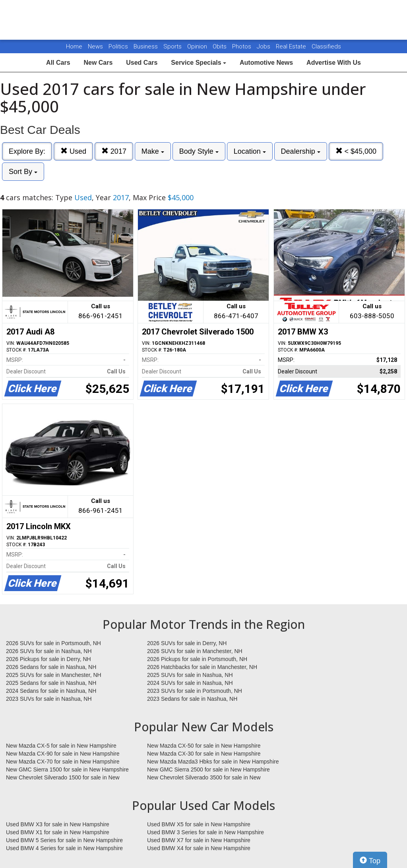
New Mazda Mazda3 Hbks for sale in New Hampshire (213, 762)
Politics (118, 46)
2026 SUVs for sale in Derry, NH (187, 643)
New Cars (98, 63)
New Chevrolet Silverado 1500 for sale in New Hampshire (63, 778)
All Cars (58, 63)
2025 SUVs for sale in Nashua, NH (190, 675)
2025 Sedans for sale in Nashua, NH (51, 683)
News (95, 46)
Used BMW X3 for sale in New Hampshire (58, 824)
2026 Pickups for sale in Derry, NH (48, 659)
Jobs (264, 46)
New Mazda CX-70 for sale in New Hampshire (63, 762)
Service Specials (199, 63)
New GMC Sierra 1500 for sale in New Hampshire (67, 769)
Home (74, 46)
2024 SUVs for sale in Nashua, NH (190, 683)
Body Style (199, 151)
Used (73, 151)
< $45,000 (356, 151)
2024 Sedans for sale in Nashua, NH (51, 691)
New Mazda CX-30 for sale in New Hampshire (204, 754)
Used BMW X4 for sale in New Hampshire (199, 848)
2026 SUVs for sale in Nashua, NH (49, 651)
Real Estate (292, 46)
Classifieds (326, 46)
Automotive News (266, 63)
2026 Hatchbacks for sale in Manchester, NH (202, 667)
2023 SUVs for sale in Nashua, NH (49, 699)
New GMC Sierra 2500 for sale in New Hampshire (208, 769)
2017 (114, 151)
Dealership (301, 151)
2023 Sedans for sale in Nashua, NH (192, 699)
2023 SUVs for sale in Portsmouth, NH (195, 691)
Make (153, 151)
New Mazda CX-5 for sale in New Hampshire (61, 746)
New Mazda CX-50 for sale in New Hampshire (204, 746)
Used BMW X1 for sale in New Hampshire (58, 832)
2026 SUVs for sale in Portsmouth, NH (53, 643)
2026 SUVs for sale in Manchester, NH (195, 651)
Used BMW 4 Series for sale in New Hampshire (64, 848)
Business (146, 46)
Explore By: (27, 151)
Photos (242, 46)
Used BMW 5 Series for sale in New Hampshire (64, 840)
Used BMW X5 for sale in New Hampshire (199, 824)
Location (250, 151)
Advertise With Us (334, 63)
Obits (220, 46)
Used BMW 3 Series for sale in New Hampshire (205, 832)
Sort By (23, 172)
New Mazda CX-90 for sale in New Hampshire (63, 754)
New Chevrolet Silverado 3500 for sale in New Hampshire (204, 778)
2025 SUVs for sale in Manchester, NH (54, 675)
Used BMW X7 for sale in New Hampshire (199, 840)
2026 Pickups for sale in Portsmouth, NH (197, 659)
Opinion (198, 46)
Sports (173, 46)
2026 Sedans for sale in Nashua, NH (51, 667)
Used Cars (142, 63)
